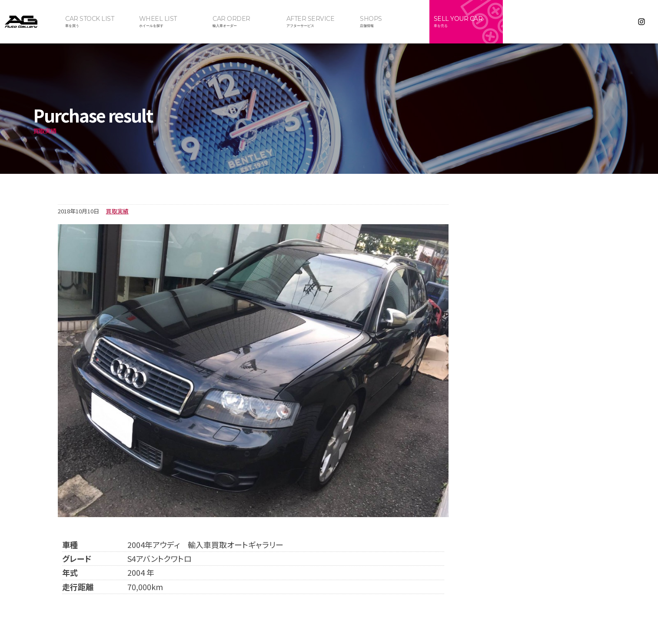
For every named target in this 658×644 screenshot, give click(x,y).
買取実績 (117, 211)
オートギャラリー (30, 22)
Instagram (641, 22)
